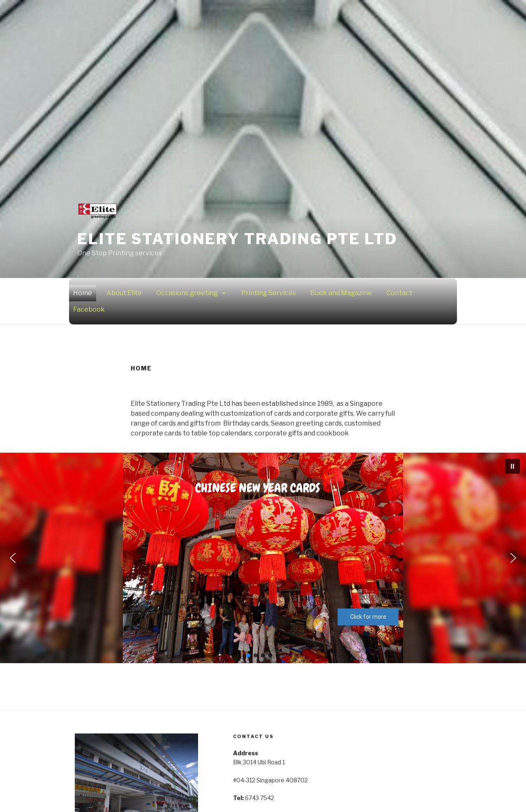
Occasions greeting (191, 293)
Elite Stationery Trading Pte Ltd (237, 239)
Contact (399, 293)
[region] (263, 558)
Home (83, 293)
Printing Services (269, 293)
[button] (512, 466)
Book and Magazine (341, 293)
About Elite (124, 293)
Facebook (89, 309)
